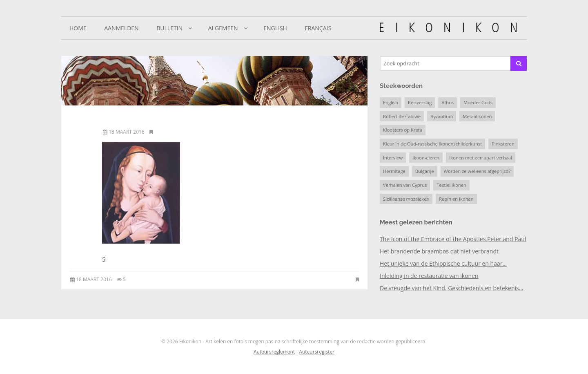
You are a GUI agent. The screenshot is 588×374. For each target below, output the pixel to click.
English (275, 28)
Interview (393, 158)
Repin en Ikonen (456, 199)
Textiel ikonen (451, 185)
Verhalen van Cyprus (405, 185)
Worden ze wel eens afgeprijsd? (477, 171)
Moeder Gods (478, 102)
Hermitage (394, 171)
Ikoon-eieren (426, 158)
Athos (448, 102)
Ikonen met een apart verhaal (481, 158)
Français (318, 28)
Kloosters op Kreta (403, 130)
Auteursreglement (274, 352)
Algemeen (223, 28)
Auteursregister (317, 352)
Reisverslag (420, 102)
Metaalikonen (477, 116)
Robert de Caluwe (402, 116)
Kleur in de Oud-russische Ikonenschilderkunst (432, 144)
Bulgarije (425, 171)
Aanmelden (121, 28)
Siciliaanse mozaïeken (406, 199)
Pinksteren (503, 144)
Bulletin (169, 28)
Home (78, 28)
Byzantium (442, 116)
